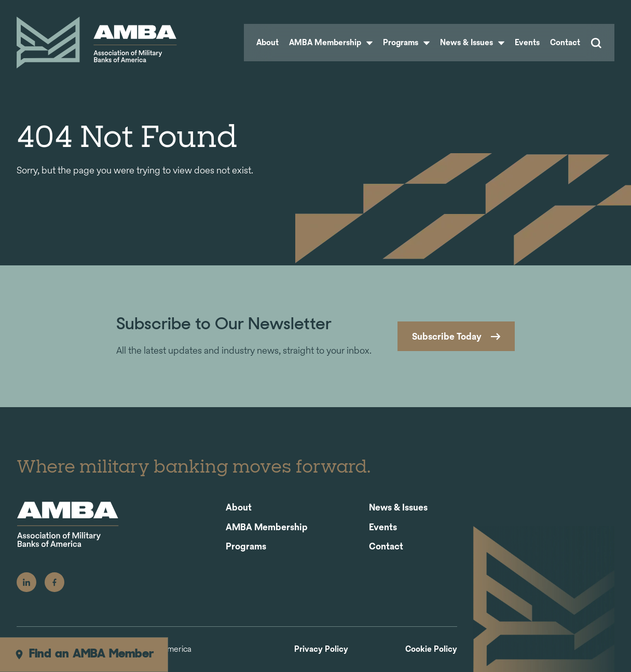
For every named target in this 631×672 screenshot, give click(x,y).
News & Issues (472, 42)
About (268, 42)
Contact (565, 42)
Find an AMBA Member (84, 654)
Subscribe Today (447, 336)
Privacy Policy (321, 649)
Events (527, 42)
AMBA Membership (331, 42)
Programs (406, 42)
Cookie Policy (431, 649)
